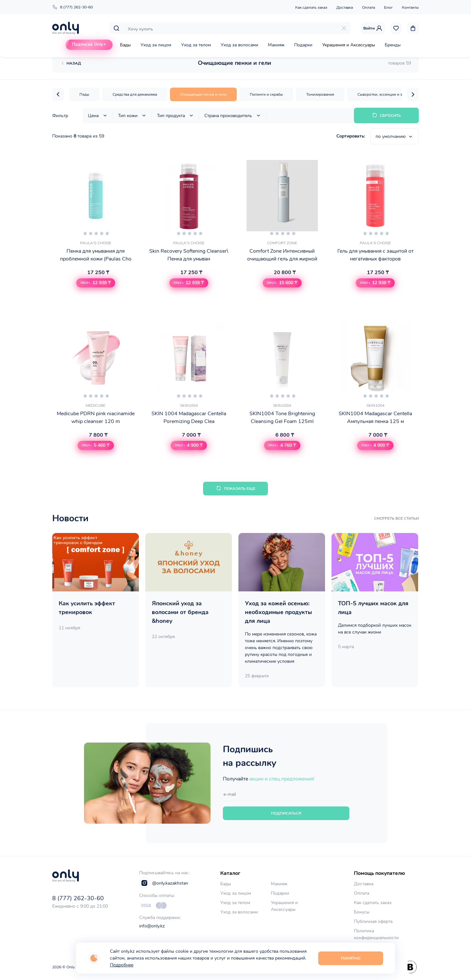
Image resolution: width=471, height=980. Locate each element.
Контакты (410, 7)
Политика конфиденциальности (376, 934)
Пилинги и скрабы (266, 94)
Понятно (351, 958)
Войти (373, 28)
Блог (388, 7)
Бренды (393, 45)
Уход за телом (196, 45)
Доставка (345, 7)
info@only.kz (152, 926)
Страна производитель (233, 116)
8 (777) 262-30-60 (72, 7)
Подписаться (286, 813)
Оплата (368, 7)
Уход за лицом (156, 45)
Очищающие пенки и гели (203, 94)
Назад (74, 63)
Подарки (303, 45)
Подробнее (122, 965)
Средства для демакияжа (135, 94)
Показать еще (236, 488)
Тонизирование (320, 94)
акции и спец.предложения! (282, 779)
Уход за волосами (239, 45)
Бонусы (362, 912)
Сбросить (386, 115)
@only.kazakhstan (164, 883)
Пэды (84, 94)
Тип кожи (132, 116)
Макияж (276, 45)
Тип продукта (175, 116)
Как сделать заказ (311, 7)
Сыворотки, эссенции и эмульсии (387, 94)
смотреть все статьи (396, 518)
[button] (58, 94)
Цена (98, 116)
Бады (125, 45)
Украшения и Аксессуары (349, 45)
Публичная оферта (373, 921)
